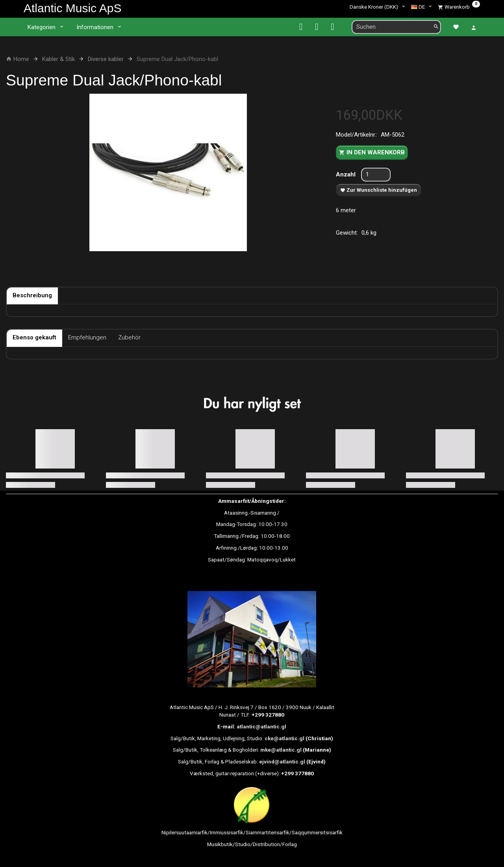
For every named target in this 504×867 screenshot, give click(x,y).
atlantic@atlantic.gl (261, 726)
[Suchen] (436, 27)
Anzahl (346, 174)
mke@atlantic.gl (281, 750)
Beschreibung (32, 295)
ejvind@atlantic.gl (282, 761)
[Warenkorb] (459, 7)
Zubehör (129, 337)
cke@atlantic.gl (284, 738)
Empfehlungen (87, 337)
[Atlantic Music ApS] (72, 8)
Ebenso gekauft (34, 337)
